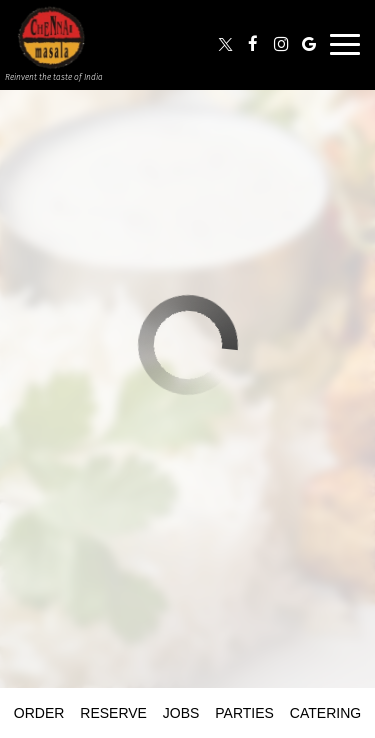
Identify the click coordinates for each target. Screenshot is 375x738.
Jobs (181, 713)
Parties (244, 713)
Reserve (113, 713)
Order (39, 713)
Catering (325, 713)
